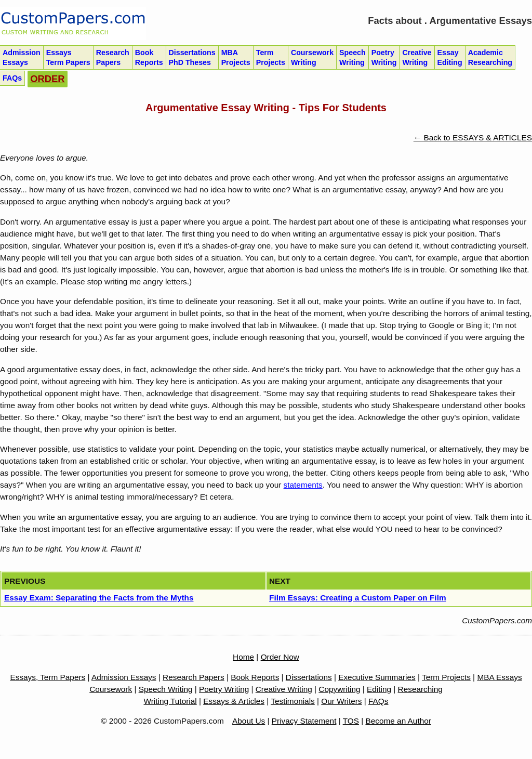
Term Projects (446, 677)
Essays (68, 58)
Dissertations (192, 58)
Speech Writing (166, 689)
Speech (353, 58)
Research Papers (194, 677)
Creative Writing (284, 689)
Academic (490, 58)
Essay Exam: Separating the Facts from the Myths (99, 598)
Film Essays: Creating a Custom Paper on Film (358, 598)
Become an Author (398, 721)
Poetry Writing (224, 689)
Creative (417, 58)
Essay (450, 58)
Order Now (280, 657)
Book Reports (255, 677)
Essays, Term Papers (48, 677)
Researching (420, 689)
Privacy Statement (304, 721)
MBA (236, 58)
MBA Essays (499, 677)
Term (271, 58)
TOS (351, 721)
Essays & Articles (234, 701)
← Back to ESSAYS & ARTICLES (473, 138)
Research (113, 58)
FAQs (378, 701)
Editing (379, 689)
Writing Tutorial (170, 701)
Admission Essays (124, 677)
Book (149, 58)
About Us (249, 721)
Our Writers (341, 701)
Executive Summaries (377, 677)
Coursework (312, 58)
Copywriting (339, 689)
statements (303, 485)
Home (243, 657)
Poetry (384, 58)
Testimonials (293, 701)
